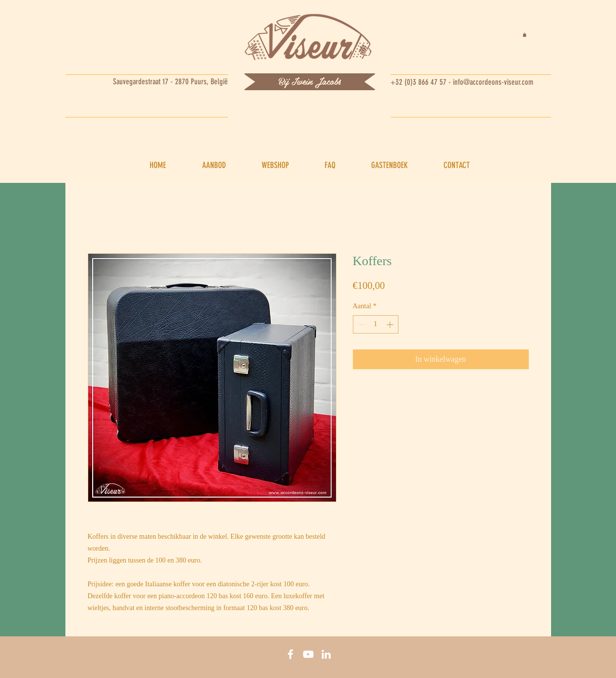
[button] (525, 35)
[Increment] (391, 324)
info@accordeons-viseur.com (493, 82)
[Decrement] (361, 324)
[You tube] (308, 654)
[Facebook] (290, 654)
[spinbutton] (376, 324)
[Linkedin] (326, 654)
